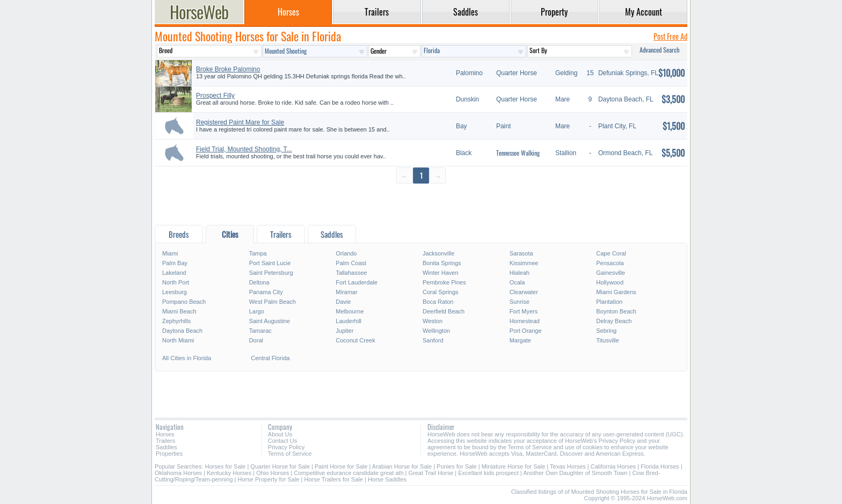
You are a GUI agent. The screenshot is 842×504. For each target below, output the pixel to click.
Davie (343, 302)
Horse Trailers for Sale (333, 479)
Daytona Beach (182, 331)
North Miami (178, 340)
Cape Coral (611, 253)
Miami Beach (179, 311)
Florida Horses (660, 466)
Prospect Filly (215, 96)
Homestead (525, 321)
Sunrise (520, 302)
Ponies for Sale (457, 466)
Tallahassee (351, 273)
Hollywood (610, 282)
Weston (433, 321)
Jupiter (344, 331)
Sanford (433, 340)
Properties (169, 454)
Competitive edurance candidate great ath (349, 473)
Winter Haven (441, 273)
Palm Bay (175, 263)
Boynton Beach (616, 311)
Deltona (259, 282)
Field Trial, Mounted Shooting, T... (244, 149)
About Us (280, 434)
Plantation (609, 302)
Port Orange (526, 331)
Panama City (266, 292)
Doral (256, 340)
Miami (170, 253)
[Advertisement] (421, 204)
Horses (165, 434)
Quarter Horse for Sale (280, 466)
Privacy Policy (286, 447)
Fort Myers (524, 311)
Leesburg (175, 292)
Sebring (606, 331)
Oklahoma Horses (178, 473)
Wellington (436, 331)
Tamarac (260, 331)
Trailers (165, 441)
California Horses (613, 466)
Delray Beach (614, 321)
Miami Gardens (616, 292)
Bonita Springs (442, 263)
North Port (176, 282)
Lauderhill (349, 321)
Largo (257, 311)
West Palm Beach (273, 302)
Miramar (346, 292)
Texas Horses (568, 466)
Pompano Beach (184, 302)
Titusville (607, 340)
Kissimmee (524, 263)
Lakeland (174, 273)
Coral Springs (441, 292)
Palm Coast (351, 263)
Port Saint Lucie (270, 263)
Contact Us (282, 441)
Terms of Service (290, 454)
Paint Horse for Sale (341, 466)
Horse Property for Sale (269, 479)
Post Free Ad (670, 36)
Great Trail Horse (431, 473)
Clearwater (524, 292)
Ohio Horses (273, 473)
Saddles (166, 447)
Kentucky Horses (229, 473)
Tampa (258, 253)
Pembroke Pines (444, 282)
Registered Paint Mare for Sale (240, 122)
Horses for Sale (226, 466)
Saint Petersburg (271, 273)
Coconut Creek (355, 340)
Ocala (517, 282)
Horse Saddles (387, 479)
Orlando (346, 253)
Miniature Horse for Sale (514, 466)
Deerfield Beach (444, 311)
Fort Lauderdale (357, 282)
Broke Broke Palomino (228, 69)
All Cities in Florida (187, 358)
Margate (520, 340)
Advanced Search (659, 50)
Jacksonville (438, 253)
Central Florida (270, 358)
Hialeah (520, 273)
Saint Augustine (270, 321)
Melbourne (350, 311)
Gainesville (611, 273)
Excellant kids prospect (488, 473)
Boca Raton (438, 302)
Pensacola (610, 263)
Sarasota (521, 253)
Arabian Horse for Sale (402, 466)
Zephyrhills (176, 321)
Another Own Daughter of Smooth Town (575, 473)
